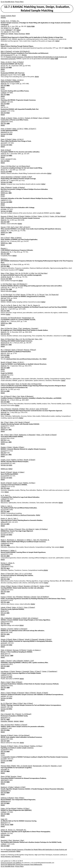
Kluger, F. (4, 540)
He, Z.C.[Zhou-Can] (7, 703)
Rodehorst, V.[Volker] (7, 787)
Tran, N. (3, 305)
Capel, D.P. (4, 819)
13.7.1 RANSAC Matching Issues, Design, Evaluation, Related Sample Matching (37, 9)
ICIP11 (3, 632)
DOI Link (3, 355)
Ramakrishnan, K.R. (28, 318)
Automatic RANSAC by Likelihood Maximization (21, 515)
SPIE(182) (4, 48)
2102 (10, 345)
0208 (23, 75)
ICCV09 (3, 664)
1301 (8, 613)
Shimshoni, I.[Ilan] (18, 840)
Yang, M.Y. (36, 540)
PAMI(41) (4, 332)
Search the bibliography (8, 864)
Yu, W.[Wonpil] (27, 714)
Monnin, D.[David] (6, 639)
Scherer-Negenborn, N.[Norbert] (11, 177)
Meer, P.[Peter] (20, 798)
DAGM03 (4, 132)
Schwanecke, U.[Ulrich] (20, 618)
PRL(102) (4, 298)
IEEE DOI (3, 85)
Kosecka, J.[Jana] (16, 776)
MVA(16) (3, 154)
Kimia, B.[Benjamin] (27, 396)
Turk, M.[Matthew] (43, 597)
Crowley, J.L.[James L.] (34, 650)
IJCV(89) (3, 180)
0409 (10, 67)
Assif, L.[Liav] (15, 227)
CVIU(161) (4, 288)
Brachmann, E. (12, 540)
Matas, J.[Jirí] (14, 422)
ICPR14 (3, 622)
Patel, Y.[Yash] (14, 435)
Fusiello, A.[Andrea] (19, 187)
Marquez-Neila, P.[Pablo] (8, 766)
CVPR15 (3, 590)
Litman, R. (11, 563)
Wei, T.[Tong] (5, 422)
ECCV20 (3, 533)
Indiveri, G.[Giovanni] (21, 629)
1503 (10, 243)
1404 (10, 232)
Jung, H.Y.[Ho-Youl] (42, 409)
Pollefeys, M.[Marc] (31, 216)
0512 (8, 835)
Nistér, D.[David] (6, 150)
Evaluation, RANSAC (7, 721)
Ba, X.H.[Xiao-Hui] (29, 339)
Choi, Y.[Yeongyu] (6, 409)
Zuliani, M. (4, 830)
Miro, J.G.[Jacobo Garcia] (25, 766)
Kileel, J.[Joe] (16, 396)
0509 (12, 825)
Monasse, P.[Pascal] (30, 350)
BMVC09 (3, 718)
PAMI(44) (4, 366)
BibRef (29, 26)
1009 (12, 656)
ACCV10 (3, 143)
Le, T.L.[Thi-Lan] (40, 295)
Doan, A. (16, 305)
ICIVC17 (3, 577)
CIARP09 (3, 675)
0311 (8, 161)
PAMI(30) (4, 84)
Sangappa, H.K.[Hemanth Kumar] (11, 318)
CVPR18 (3, 375)
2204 (8, 355)
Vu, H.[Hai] (16, 295)
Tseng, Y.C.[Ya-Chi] (21, 384)
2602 (8, 402)
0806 (8, 85)
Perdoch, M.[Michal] (31, 118)
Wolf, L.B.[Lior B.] (25, 227)
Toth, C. (16, 518)
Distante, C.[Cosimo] (7, 629)
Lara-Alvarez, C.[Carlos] (8, 671)
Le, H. (2, 495)
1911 (8, 334)
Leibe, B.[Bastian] (18, 661)
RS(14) (3, 389)
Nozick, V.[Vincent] (17, 350)
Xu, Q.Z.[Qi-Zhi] (23, 273)
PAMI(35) (4, 220)
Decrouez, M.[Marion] (20, 650)
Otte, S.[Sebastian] (7, 618)
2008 (8, 501)
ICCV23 (3, 426)
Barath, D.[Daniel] (6, 362)
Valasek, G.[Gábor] (18, 472)
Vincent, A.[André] (42, 693)
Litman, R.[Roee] (6, 586)
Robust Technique (20, 34)
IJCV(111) (4, 241)
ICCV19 (3, 554)
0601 (11, 155)
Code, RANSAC (5, 357)
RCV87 (6, 28)
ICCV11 (3, 739)
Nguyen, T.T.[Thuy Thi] (27, 295)
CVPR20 (3, 499)
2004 (8, 556)
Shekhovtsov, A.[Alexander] (27, 435)
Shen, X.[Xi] (4, 529)
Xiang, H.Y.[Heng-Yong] (8, 339)
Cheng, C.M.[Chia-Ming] (8, 166)
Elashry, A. (4, 518)
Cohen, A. (4, 506)
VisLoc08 (3, 769)
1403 (8, 602)
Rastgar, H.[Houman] (18, 693)
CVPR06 (3, 93)
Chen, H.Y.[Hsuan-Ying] (34, 384)
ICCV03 (8, 159)
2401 (10, 430)
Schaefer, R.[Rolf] (27, 177)
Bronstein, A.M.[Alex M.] (32, 586)
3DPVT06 (4, 780)
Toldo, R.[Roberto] (6, 187)
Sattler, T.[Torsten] (6, 661)
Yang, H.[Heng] (28, 703)
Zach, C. (7, 495)
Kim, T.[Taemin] (17, 714)
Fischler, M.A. (5, 21)
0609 (8, 793)
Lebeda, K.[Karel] (6, 607)
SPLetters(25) (5, 264)
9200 (56, 59)
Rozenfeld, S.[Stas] (6, 840)
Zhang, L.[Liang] (6, 682)
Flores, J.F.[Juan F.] (36, 671)
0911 (11, 677)
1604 (8, 254)
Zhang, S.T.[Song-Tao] (7, 574)
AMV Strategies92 (6, 55)
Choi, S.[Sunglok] (6, 714)
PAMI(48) (4, 400)
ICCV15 (3, 510)
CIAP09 (3, 200)
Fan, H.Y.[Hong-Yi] (6, 396)
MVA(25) (3, 231)
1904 (10, 323)
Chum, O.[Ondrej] (18, 62)
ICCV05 (3, 111)
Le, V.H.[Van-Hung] (7, 295)
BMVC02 (3, 75)
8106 (33, 26)
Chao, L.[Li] (18, 574)
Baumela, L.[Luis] (56, 766)
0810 (11, 211)
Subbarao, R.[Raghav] (8, 798)
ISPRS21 (3, 522)
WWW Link (4, 34)
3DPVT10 (4, 191)
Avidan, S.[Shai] (45, 586)
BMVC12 (3, 611)
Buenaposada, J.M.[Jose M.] (42, 766)
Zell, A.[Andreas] (33, 618)
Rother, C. (30, 540)
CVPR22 (3, 486)
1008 (8, 123)
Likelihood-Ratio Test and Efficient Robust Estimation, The (24, 359)
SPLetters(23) (5, 252)
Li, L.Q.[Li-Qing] (27, 574)
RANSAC (3, 18)
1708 (10, 289)
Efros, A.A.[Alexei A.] (28, 529)
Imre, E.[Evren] (5, 238)
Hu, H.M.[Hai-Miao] (41, 273)
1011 (11, 145)
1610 (10, 279)
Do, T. (21, 305)
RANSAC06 (4, 791)
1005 (10, 193)
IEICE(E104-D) (5, 343)
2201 (8, 524)
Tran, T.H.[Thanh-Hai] (52, 295)
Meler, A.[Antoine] (6, 650)
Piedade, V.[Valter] (6, 447)
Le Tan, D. (9, 305)
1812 (8, 377)
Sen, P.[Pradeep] (18, 597)
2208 (8, 368)
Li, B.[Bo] (32, 273)
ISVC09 (3, 696)
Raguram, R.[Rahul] (7, 216)
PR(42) (3, 170)
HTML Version (5, 656)
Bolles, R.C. (16, 21)
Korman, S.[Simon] (18, 586)
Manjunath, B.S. (21, 830)
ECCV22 (3, 463)
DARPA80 (8, 30)
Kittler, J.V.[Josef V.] (30, 129)
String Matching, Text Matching (11, 857)
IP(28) (3, 309)
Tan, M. (30, 305)
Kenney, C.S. (12, 830)
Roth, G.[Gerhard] (6, 51)
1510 (8, 592)
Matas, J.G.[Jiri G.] (19, 118)
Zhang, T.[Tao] (18, 328)
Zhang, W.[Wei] (6, 776)
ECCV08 (3, 209)
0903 (10, 172)
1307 (8, 222)
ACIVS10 (3, 643)
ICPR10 (3, 122)
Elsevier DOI (5, 67)
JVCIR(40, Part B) (6, 277)
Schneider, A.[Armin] (45, 639)
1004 (11, 182)
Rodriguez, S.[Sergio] (30, 597)
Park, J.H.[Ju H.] (31, 409)
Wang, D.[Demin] (17, 682)
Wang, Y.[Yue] (5, 273)
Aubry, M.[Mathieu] (42, 529)
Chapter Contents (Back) (8, 16)
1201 (8, 634)
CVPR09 (3, 728)
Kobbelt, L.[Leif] (29, 661)
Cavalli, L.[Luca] (6, 460)
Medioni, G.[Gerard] (21, 725)
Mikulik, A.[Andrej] (7, 118)
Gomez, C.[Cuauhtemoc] (50, 671)
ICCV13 (3, 600)
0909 (11, 202)
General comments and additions (11, 863)
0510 (8, 113)
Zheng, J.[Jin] (14, 273)
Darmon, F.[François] (15, 529)
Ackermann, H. (21, 540)
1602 (8, 511)
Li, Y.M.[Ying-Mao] (6, 284)
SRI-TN (6, 32)
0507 (8, 104)
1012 (11, 645)
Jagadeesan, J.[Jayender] (30, 328)
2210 (8, 488)
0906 (8, 730)
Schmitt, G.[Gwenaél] (31, 639)
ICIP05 (3, 833)
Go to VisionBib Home (8, 2)
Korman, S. (4, 563)
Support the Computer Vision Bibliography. (29, 864)
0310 (11, 134)
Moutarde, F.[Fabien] (19, 409)
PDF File (3, 719)
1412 (8, 624)
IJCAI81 (3, 39)
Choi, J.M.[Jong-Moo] (7, 725)
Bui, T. (25, 305)
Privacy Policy (19, 2)
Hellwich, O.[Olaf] (20, 787)
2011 (11, 535)
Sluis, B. (10, 518)
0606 (8, 95)
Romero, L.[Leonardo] (23, 671)
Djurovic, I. (4, 248)
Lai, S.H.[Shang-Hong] (23, 166)
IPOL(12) (3, 353)
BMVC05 (3, 823)
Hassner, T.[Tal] (5, 227)
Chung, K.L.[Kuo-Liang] (8, 384)
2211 (11, 465)
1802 (8, 266)
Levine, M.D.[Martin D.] (22, 51)
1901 (8, 311)
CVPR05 (3, 102)
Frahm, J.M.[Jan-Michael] (58, 216)
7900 (70, 48)
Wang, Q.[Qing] (18, 703)
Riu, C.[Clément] (6, 350)
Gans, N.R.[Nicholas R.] (20, 284)
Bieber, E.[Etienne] (18, 639)
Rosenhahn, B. (45, 540)
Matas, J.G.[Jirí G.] (6, 62)
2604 (8, 414)
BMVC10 (3, 654)
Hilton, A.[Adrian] (16, 238)
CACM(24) (4, 26)
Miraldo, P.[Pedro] (18, 447)
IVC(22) (3, 66)
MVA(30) (3, 321)
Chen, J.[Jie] (38, 339)
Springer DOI (5, 134)
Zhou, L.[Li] (19, 339)
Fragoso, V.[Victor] (6, 597)
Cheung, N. (36, 305)
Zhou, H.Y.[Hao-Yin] (7, 328)
